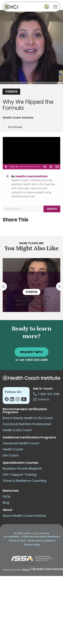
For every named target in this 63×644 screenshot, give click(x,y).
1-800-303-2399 (36, 360)
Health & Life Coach (17, 430)
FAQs (6, 496)
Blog (6, 502)
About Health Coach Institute (24, 516)
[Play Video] (6, 167)
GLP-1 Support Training (20, 475)
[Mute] (44, 167)
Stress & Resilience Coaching (24, 481)
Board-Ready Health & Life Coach (28, 418)
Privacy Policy (32, 545)
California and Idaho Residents (40, 537)
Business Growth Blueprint (22, 468)
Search (52, 209)
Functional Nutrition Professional (27, 424)
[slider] (28, 167)
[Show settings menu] (51, 167)
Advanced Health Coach (21, 443)
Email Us (41, 400)
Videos (11, 92)
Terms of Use (17, 541)
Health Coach (13, 449)
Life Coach (11, 455)
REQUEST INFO (32, 352)
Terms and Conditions (41, 541)
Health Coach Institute (32, 176)
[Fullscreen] (57, 167)
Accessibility (11, 537)
